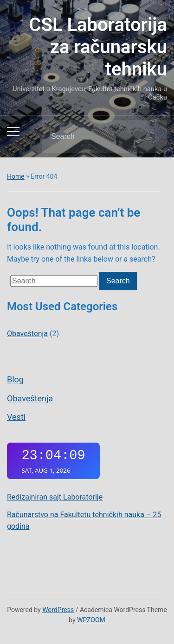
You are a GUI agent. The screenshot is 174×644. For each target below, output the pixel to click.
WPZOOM (91, 620)
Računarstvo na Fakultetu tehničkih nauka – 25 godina (84, 521)
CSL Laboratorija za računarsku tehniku (98, 47)
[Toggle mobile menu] (13, 131)
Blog (15, 379)
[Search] (93, 137)
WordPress (58, 610)
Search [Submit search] (152, 137)
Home (16, 176)
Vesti (16, 417)
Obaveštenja (30, 398)
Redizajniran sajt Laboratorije (55, 497)
